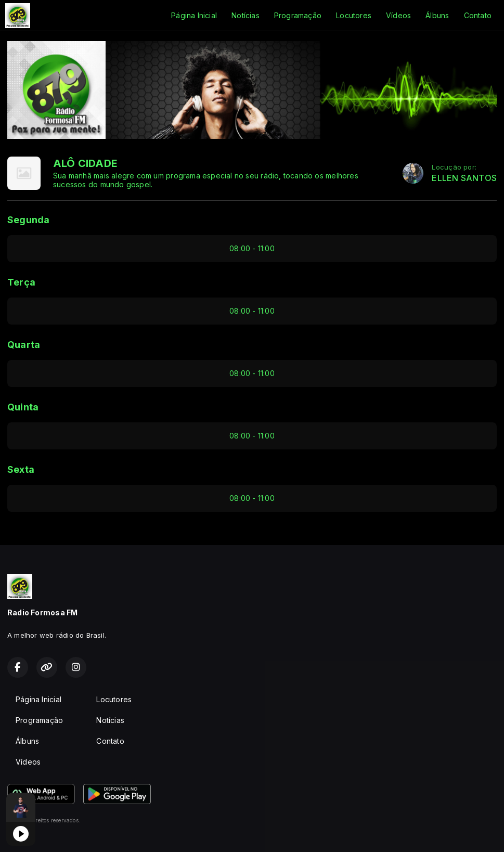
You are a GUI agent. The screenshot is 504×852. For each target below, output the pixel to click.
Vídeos (398, 15)
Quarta (24, 345)
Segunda (28, 220)
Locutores (354, 15)
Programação (298, 15)
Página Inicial (194, 15)
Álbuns (437, 15)
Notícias (245, 15)
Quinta (23, 407)
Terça (21, 282)
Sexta (21, 469)
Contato (478, 15)
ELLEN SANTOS (464, 178)
